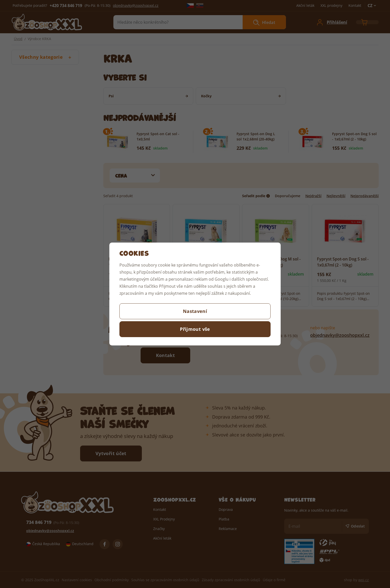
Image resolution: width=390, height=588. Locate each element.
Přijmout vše (195, 329)
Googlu (222, 279)
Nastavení (195, 311)
